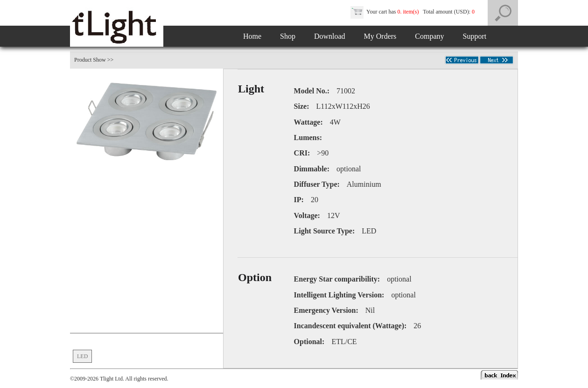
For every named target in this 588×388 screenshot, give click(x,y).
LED (82, 356)
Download (330, 36)
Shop (288, 36)
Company (429, 36)
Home (252, 36)
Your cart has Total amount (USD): (413, 12)
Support (475, 36)
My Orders (380, 36)
